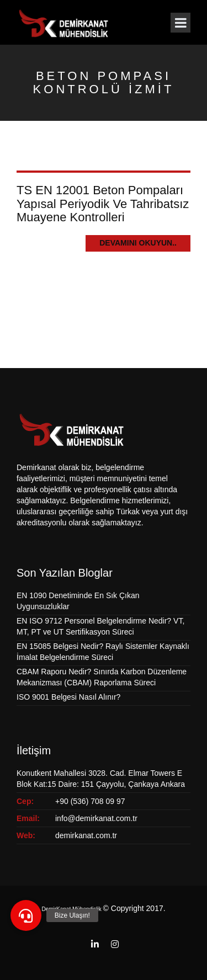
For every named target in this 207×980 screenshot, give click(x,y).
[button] (26, 915)
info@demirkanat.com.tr (96, 818)
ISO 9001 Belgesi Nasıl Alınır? (68, 697)
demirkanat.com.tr (86, 835)
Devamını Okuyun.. (138, 243)
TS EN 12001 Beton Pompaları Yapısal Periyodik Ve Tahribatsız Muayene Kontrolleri (103, 203)
